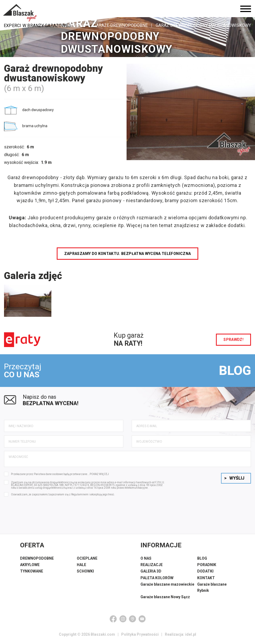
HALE (81, 565)
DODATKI (205, 571)
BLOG (235, 370)
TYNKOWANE (32, 571)
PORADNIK (207, 565)
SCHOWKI (85, 571)
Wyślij (234, 478)
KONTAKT (206, 578)
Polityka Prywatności (140, 634)
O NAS (146, 558)
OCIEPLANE (87, 558)
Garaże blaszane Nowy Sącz (165, 597)
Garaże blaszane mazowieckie (167, 584)
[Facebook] (113, 619)
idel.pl (191, 634)
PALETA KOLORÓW (157, 578)
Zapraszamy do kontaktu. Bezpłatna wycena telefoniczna (128, 254)
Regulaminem (80, 494)
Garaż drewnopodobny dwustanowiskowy (203, 25)
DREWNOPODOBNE (37, 558)
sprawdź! (233, 340)
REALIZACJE (152, 565)
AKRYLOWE (30, 565)
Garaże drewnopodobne (121, 25)
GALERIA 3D (151, 571)
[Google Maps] (132, 619)
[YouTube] (142, 619)
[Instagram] (123, 619)
